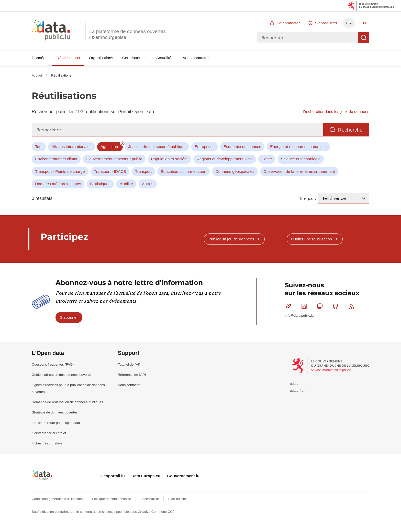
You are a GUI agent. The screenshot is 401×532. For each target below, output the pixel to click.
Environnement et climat (56, 159)
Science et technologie (301, 159)
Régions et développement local (225, 159)
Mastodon (321, 306)
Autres (148, 184)
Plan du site (177, 499)
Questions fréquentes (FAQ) (53, 364)
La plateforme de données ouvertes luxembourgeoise (127, 34)
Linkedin (305, 306)
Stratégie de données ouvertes (55, 412)
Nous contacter (196, 58)
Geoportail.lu (113, 476)
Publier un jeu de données (231, 239)
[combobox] (307, 38)
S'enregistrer (326, 23)
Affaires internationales (71, 147)
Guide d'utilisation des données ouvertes (62, 375)
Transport (143, 171)
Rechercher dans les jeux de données (336, 111)
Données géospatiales (235, 171)
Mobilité (126, 184)
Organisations (101, 58)
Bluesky (289, 306)
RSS (352, 306)
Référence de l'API (132, 375)
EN (363, 23)
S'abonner (69, 317)
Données (40, 58)
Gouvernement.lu (183, 476)
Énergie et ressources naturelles (298, 147)
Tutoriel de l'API (130, 364)
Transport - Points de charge (60, 171)
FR (349, 23)
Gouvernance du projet (49, 433)
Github (337, 306)
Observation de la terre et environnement (299, 171)
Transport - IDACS (110, 171)
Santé (267, 159)
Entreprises (205, 147)
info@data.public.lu (299, 316)
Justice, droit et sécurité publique (157, 147)
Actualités (165, 58)
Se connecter (288, 23)
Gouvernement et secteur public (114, 159)
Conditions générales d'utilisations (58, 499)
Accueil (38, 75)
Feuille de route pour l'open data (56, 423)
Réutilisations (68, 58)
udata (294, 384)
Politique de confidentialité (112, 499)
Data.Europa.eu (146, 476)
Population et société (169, 159)
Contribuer (131, 58)
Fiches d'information (47, 443)
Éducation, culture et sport (183, 171)
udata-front (298, 391)
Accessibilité (150, 499)
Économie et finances (242, 147)
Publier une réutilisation (311, 239)
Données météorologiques (58, 184)
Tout (39, 147)
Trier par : (307, 198)
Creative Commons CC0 (156, 512)
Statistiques (100, 184)
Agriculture (110, 147)
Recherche (364, 38)
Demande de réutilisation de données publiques (67, 402)
